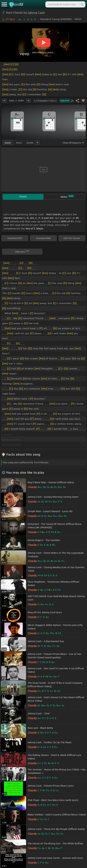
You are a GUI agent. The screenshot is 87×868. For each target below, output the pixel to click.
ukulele (30, 143)
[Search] (82, 4)
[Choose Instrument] (37, 143)
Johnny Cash (36, 13)
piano (19, 143)
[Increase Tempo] (28, 101)
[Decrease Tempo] (4, 101)
